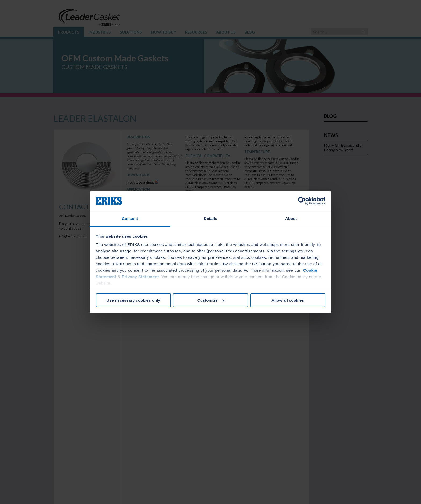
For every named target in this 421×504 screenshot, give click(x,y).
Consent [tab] (130, 218)
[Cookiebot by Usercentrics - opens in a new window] (302, 201)
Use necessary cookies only (133, 300)
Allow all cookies (288, 300)
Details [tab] (210, 218)
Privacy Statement (140, 277)
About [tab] (291, 218)
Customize (211, 300)
